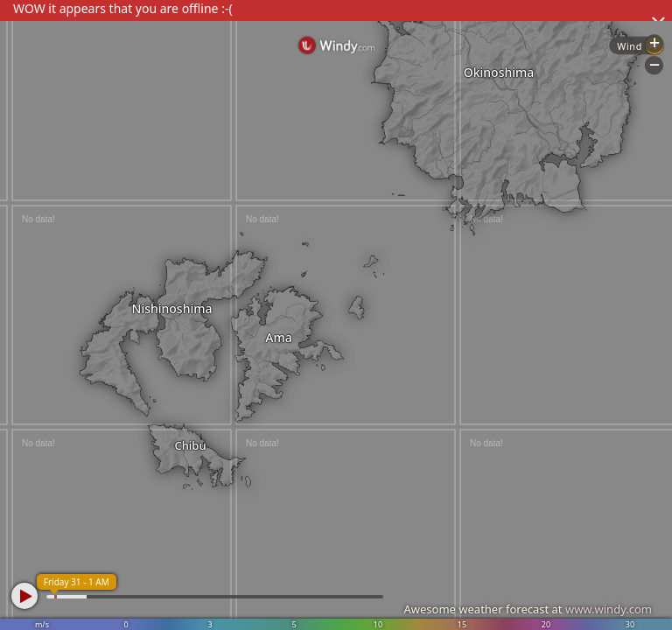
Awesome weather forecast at (528, 609)
